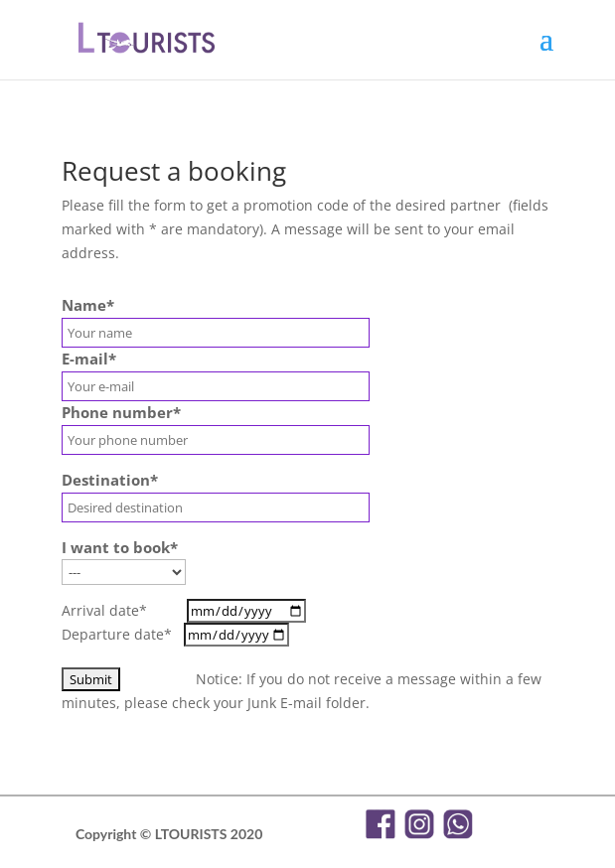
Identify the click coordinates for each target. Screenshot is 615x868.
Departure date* (175, 634)
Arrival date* (184, 610)
